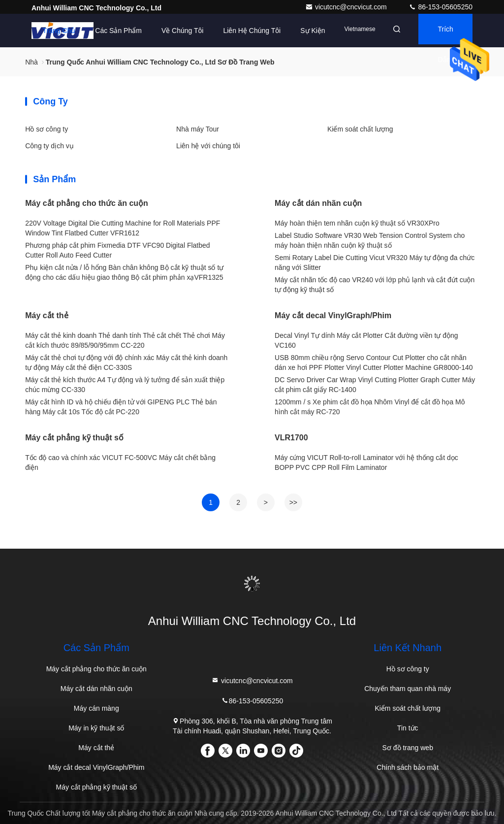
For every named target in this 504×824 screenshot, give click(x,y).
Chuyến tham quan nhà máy (408, 689)
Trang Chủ (44, 31)
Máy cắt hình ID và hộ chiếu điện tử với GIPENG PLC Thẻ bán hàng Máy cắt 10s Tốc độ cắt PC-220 (121, 407)
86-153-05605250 (441, 7)
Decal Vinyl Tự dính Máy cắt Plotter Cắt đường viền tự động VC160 (366, 340)
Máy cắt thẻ (47, 315)
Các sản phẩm (103, 31)
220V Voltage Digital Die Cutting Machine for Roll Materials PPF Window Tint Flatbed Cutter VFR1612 (123, 228)
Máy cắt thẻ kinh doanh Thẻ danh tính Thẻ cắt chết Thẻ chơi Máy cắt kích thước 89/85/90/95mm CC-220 (125, 340)
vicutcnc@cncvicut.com (347, 7)
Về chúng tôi (167, 31)
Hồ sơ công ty (47, 129)
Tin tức (408, 728)
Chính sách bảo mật (408, 767)
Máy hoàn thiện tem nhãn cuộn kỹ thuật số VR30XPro (357, 223)
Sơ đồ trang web (408, 748)
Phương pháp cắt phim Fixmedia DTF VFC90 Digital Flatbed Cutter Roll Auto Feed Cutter (117, 250)
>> (293, 502)
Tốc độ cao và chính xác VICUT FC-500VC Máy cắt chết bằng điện (120, 462)
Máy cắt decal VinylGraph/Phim (333, 315)
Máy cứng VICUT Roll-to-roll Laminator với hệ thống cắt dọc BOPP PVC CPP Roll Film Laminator (366, 462)
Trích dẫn (441, 37)
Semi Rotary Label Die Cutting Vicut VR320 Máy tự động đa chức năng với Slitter (375, 263)
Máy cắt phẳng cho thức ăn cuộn (87, 203)
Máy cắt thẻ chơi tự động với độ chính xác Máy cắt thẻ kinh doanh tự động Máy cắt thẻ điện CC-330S (126, 363)
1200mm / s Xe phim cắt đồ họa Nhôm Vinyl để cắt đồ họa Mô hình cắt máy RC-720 (370, 407)
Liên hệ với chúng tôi (208, 146)
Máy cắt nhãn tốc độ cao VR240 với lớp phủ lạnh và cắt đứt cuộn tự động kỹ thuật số (375, 285)
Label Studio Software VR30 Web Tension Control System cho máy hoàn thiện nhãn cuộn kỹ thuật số (370, 240)
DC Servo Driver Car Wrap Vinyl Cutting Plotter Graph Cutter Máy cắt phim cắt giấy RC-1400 (375, 385)
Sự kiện (297, 31)
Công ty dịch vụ (49, 146)
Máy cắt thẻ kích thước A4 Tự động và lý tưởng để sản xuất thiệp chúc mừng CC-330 (125, 385)
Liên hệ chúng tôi (236, 31)
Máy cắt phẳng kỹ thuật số (74, 438)
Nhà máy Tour (198, 129)
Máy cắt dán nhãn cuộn (318, 203)
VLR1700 (291, 438)
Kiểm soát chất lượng (360, 129)
